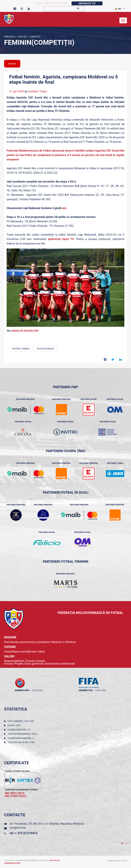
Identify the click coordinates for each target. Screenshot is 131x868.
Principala (10, 37)
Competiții (35, 37)
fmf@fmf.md (18, 828)
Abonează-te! (87, 3)
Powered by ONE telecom (117, 861)
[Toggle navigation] (123, 20)
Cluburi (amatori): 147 (20, 730)
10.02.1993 (37, 690)
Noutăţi (22, 37)
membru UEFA (22, 690)
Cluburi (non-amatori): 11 (21, 738)
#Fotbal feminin (21, 349)
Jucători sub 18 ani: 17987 (22, 742)
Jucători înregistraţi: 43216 (23, 734)
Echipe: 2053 (14, 725)
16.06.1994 (100, 690)
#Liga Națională (45, 349)
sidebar (12, 64)
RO (118, 9)
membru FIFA (86, 690)
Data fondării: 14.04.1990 (21, 721)
